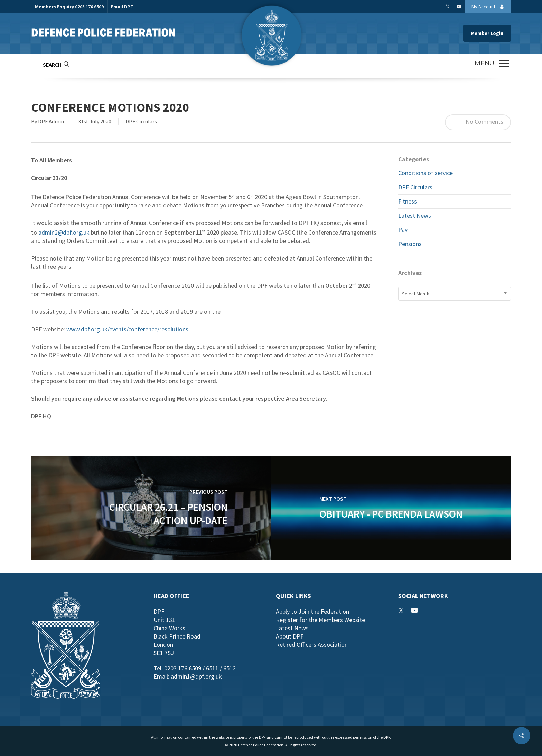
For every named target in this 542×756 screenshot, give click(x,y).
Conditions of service (426, 173)
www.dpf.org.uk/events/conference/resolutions (127, 329)
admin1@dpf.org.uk (196, 676)
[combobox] (455, 294)
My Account (489, 7)
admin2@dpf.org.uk (64, 232)
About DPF (290, 636)
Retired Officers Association (312, 645)
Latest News (415, 215)
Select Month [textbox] (416, 294)
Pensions (410, 244)
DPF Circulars (141, 121)
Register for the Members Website (320, 620)
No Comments (478, 122)
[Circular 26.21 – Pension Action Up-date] (151, 508)
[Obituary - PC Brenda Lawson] (391, 508)
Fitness (408, 201)
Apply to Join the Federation (312, 611)
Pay (403, 230)
